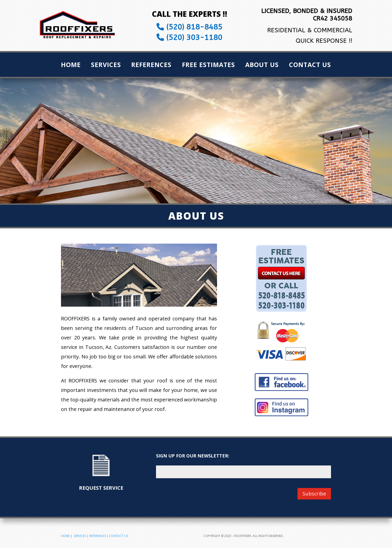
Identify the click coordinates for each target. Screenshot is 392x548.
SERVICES (80, 536)
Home (71, 66)
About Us (262, 66)
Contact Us (310, 66)
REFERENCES (98, 536)
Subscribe (314, 494)
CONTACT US (119, 536)
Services (106, 66)
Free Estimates (208, 66)
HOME (65, 536)
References (151, 66)
